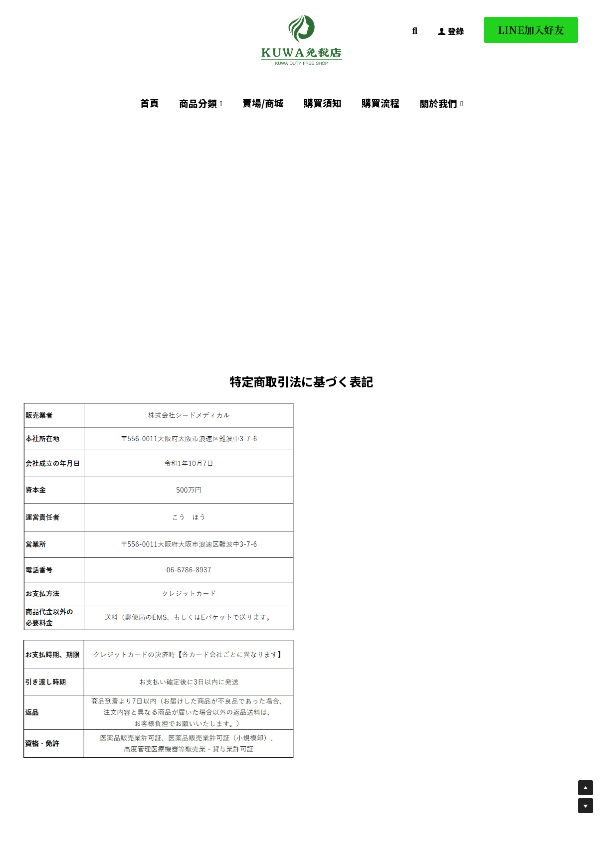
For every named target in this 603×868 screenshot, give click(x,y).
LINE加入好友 (531, 30)
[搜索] (415, 31)
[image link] (302, 39)
